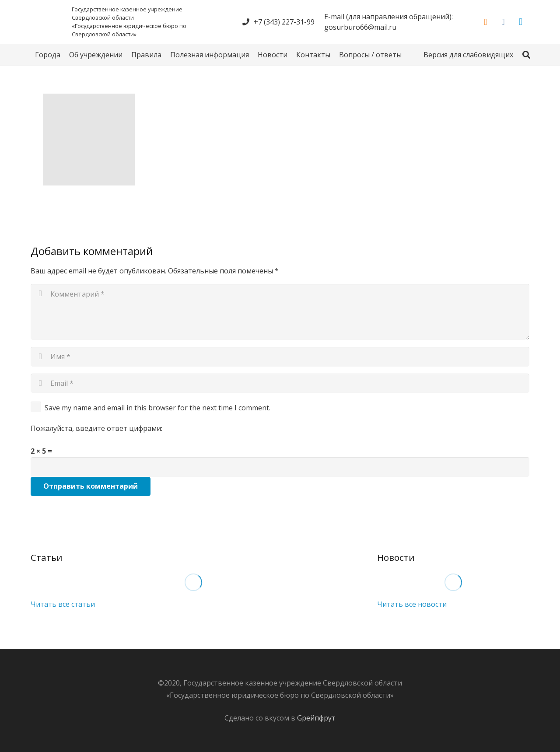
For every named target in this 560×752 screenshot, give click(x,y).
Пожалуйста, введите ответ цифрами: (96, 428)
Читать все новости (412, 604)
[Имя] (280, 357)
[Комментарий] (280, 312)
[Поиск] (526, 55)
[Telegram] (521, 22)
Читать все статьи (63, 604)
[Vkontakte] (503, 22)
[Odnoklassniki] (486, 22)
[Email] (280, 383)
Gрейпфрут (316, 718)
